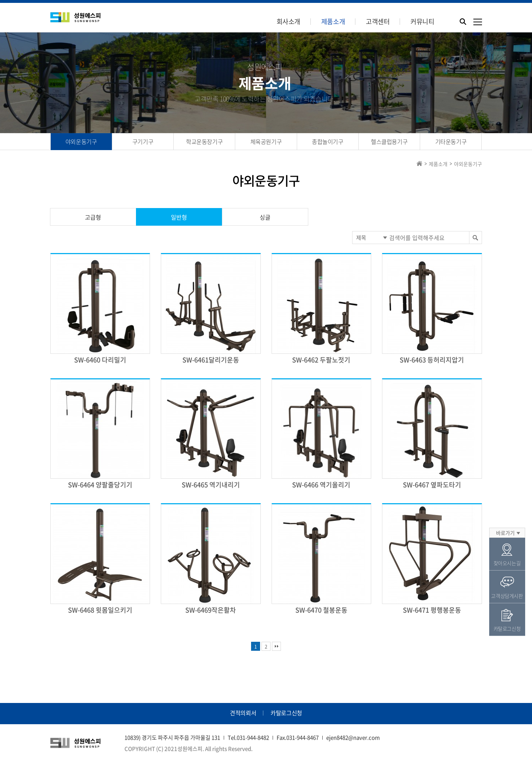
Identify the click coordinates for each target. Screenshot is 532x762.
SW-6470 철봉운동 (321, 610)
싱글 (265, 217)
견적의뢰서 (243, 713)
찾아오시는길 (507, 555)
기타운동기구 (451, 141)
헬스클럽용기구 (389, 141)
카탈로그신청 (286, 713)
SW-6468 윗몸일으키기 (100, 610)
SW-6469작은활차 (211, 610)
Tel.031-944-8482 (248, 738)
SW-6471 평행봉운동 (432, 610)
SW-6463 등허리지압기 (432, 360)
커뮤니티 (422, 21)
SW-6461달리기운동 (211, 360)
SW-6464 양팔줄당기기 (100, 485)
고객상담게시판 (507, 588)
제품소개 (333, 21)
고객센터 (378, 21)
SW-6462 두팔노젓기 (321, 360)
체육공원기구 (266, 141)
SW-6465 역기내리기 (211, 485)
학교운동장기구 (204, 141)
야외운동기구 (81, 141)
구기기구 (143, 141)
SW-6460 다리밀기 (100, 360)
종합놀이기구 (328, 141)
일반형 (179, 217)
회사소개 (288, 21)
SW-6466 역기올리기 (321, 485)
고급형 (93, 217)
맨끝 (276, 646)
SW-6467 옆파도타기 (432, 485)
